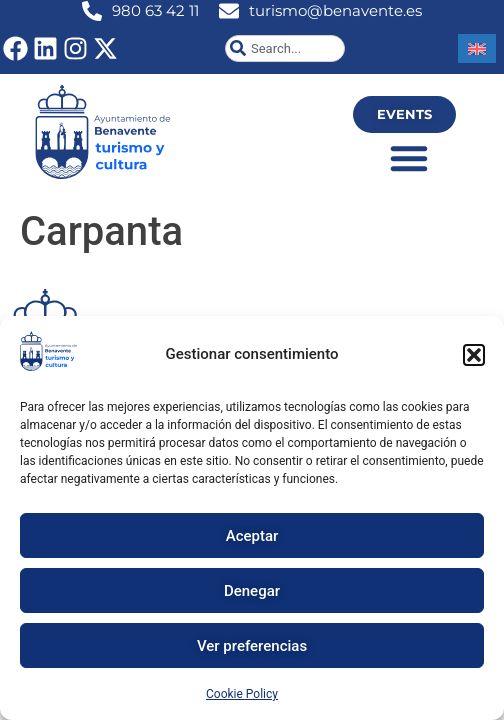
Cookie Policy (242, 694)
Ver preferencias (252, 646)
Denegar (252, 591)
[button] (474, 355)
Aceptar (252, 536)
